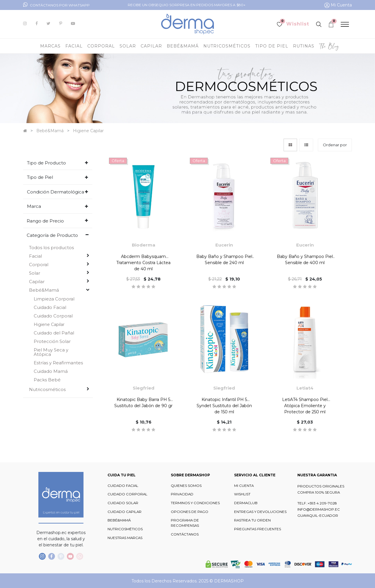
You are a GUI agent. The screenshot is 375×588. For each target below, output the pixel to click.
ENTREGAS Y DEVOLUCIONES (260, 512)
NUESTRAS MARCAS (125, 538)
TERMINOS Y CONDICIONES (195, 503)
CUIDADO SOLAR (123, 503)
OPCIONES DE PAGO (190, 512)
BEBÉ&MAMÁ (119, 520)
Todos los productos (51, 248)
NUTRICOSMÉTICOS (125, 529)
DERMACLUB (246, 503)
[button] (335, 145)
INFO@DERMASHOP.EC (319, 509)
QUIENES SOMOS (186, 486)
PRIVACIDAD (182, 494)
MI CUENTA (244, 486)
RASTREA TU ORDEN (252, 520)
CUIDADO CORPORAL (127, 494)
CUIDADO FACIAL (123, 486)
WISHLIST (242, 494)
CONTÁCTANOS (185, 534)
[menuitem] (329, 46)
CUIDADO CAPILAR (125, 512)
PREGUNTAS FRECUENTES (258, 529)
